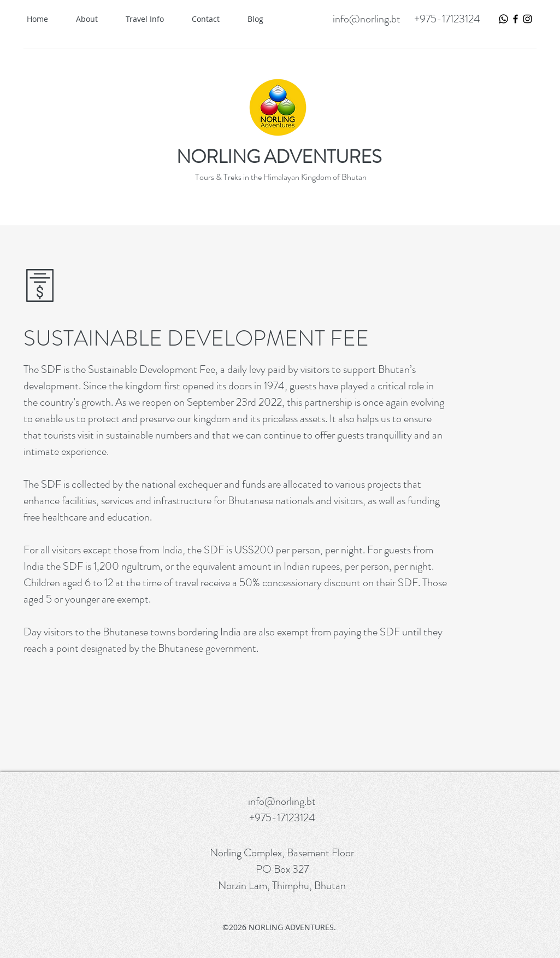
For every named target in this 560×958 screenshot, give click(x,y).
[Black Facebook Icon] (515, 19)
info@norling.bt (367, 19)
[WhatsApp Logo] (503, 19)
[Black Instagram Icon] (527, 19)
